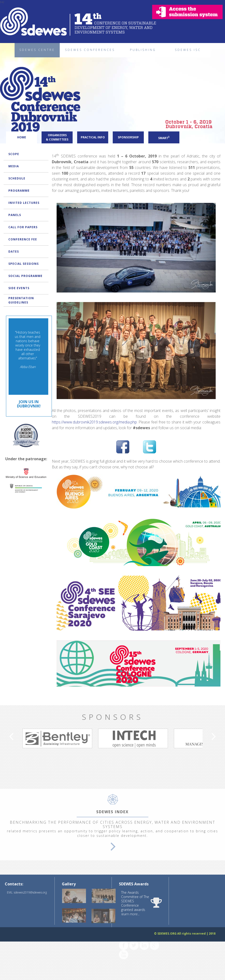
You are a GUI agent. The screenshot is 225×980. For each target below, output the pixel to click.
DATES (14, 252)
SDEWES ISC (188, 50)
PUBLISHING (143, 50)
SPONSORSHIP (128, 137)
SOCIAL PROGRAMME (25, 276)
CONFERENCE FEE (23, 239)
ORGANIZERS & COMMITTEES (57, 137)
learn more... (130, 919)
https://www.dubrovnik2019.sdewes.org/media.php (94, 427)
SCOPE (14, 154)
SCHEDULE (17, 178)
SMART (164, 138)
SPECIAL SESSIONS (24, 264)
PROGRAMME (19, 191)
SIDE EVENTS (19, 288)
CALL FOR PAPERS (23, 227)
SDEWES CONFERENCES (90, 50)
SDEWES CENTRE (37, 50)
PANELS (15, 215)
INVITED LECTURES (24, 203)
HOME (22, 137)
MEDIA (14, 166)
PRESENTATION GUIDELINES (21, 300)
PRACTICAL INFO (93, 137)
